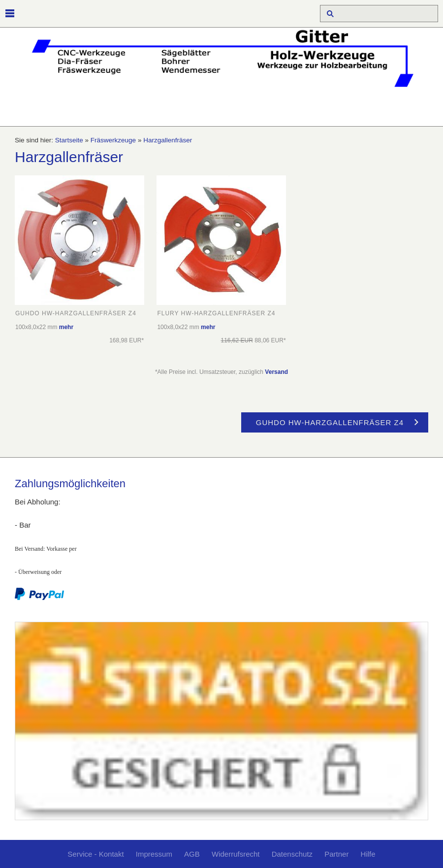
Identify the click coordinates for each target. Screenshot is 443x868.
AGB (192, 854)
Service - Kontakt (95, 854)
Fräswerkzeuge (113, 140)
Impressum (154, 854)
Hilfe (368, 854)
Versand (276, 372)
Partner (336, 854)
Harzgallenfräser (168, 140)
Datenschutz (292, 854)
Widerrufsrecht (236, 854)
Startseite (69, 140)
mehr (66, 327)
